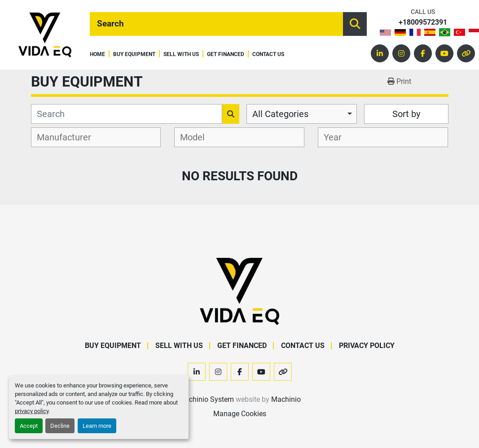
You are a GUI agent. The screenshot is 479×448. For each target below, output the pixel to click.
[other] (466, 53)
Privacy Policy (367, 346)
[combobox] (302, 114)
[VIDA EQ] (239, 291)
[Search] (216, 24)
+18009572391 (423, 23)
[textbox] (69, 137)
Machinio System (206, 399)
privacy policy (32, 411)
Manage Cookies (240, 414)
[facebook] (423, 53)
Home (97, 54)
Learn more (97, 426)
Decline (60, 426)
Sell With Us (181, 54)
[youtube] (444, 53)
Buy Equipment (134, 54)
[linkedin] (380, 53)
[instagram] (401, 53)
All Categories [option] (280, 114)
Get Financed (226, 54)
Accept (29, 426)
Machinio (286, 399)
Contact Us (268, 54)
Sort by (406, 114)
